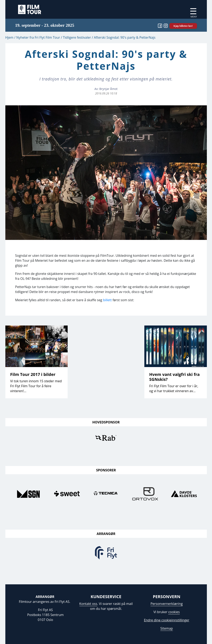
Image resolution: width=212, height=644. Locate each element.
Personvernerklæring (167, 604)
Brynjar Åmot (108, 89)
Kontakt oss (88, 604)
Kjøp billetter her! (183, 26)
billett (107, 300)
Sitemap (167, 628)
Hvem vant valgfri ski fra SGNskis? (174, 377)
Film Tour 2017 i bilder (33, 374)
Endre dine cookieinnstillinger (167, 620)
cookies (174, 612)
